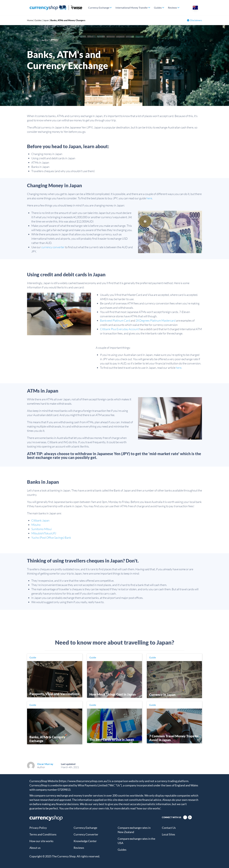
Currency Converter (86, 834)
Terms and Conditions (43, 834)
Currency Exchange (99, 8)
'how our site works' (148, 808)
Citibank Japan (40, 520)
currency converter (53, 247)
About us (35, 848)
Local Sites (168, 834)
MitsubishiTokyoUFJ (44, 533)
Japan (46, 20)
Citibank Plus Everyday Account (119, 329)
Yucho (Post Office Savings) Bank (51, 538)
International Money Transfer (132, 8)
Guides (158, 8)
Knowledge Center (85, 841)
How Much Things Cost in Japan (113, 694)
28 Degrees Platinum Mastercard (156, 320)
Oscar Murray (45, 764)
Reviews (172, 8)
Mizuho (36, 525)
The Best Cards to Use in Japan (112, 740)
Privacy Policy (38, 828)
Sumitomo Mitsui (42, 529)
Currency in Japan (162, 695)
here (149, 198)
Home (30, 20)
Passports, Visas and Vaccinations (54, 694)
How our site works (41, 841)
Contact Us (169, 828)
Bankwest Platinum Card (115, 320)
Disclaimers (194, 20)
